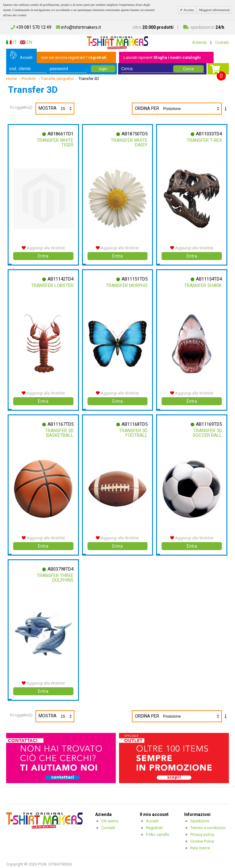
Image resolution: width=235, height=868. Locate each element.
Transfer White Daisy (129, 143)
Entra (43, 255)
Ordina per (147, 108)
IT (11, 42)
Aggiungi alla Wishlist (43, 247)
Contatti (222, 42)
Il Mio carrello (158, 831)
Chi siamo (110, 818)
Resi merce (200, 845)
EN (26, 42)
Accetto (188, 10)
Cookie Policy (202, 838)
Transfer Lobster (52, 285)
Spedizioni (200, 818)
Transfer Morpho (126, 285)
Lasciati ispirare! (162, 57)
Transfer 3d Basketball (59, 431)
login (103, 69)
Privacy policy (202, 831)
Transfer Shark (203, 285)
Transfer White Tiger (55, 143)
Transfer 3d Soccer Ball (207, 431)
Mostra (56, 109)
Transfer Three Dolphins (55, 575)
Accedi (26, 57)
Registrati (154, 824)
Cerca (188, 69)
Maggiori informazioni (214, 10)
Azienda (200, 42)
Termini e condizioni (208, 824)
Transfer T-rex (204, 140)
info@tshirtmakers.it (78, 27)
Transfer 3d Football (133, 431)
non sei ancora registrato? (74, 57)
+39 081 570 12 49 (31, 27)
